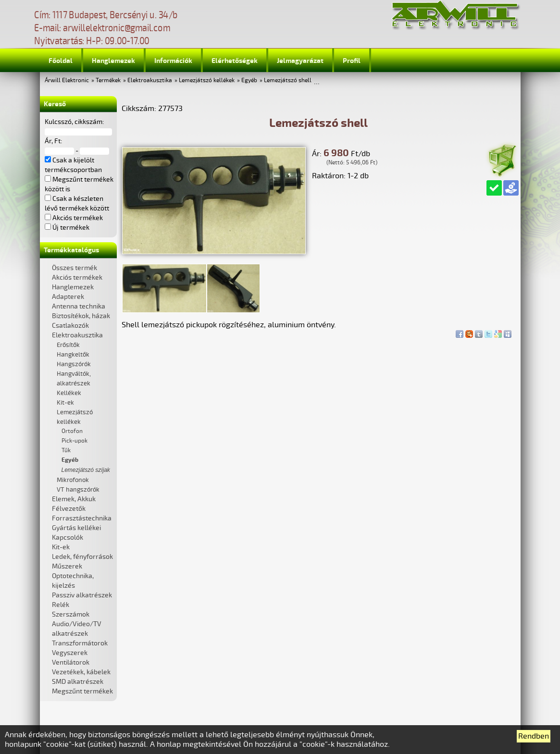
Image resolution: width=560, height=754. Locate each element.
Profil (352, 61)
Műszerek (67, 566)
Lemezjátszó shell (288, 80)
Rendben (534, 736)
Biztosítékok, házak (81, 316)
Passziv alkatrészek (82, 595)
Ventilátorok (71, 662)
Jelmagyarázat (300, 61)
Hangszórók (74, 364)
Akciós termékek (77, 278)
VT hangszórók (78, 490)
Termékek (108, 80)
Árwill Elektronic (67, 80)
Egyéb (249, 80)
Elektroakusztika (150, 80)
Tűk (66, 451)
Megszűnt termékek (82, 691)
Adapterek (68, 297)
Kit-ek (65, 403)
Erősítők (68, 345)
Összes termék (75, 268)
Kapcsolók (68, 538)
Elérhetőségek (235, 61)
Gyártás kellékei (76, 528)
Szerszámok (71, 614)
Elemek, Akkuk (74, 499)
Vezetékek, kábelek (81, 672)
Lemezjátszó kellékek (207, 80)
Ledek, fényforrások (82, 557)
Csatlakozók (70, 326)
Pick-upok (75, 441)
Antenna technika (79, 306)
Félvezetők (69, 509)
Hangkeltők (73, 355)
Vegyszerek (70, 653)
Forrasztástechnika (82, 518)
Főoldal (61, 61)
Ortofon (72, 431)
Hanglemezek (113, 61)
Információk (173, 61)
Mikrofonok (73, 480)
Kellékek (69, 393)
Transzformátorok (80, 643)
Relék (61, 605)
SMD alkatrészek (78, 682)
